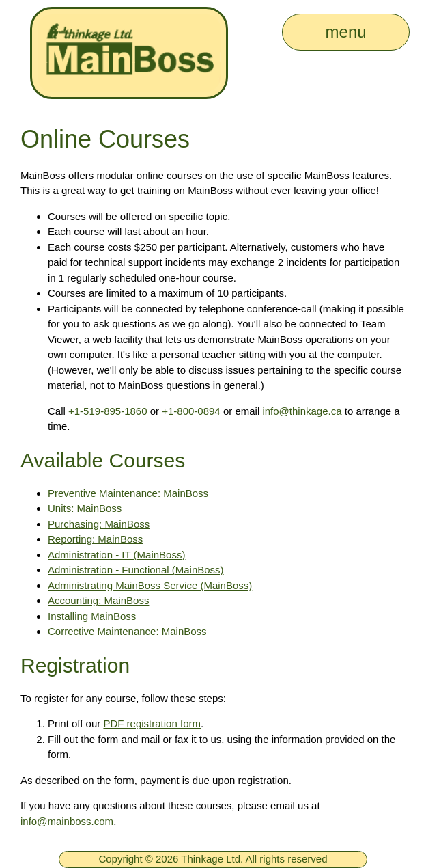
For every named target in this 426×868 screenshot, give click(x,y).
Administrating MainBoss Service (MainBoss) (150, 585)
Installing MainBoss (92, 616)
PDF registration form (152, 723)
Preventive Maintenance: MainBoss (128, 493)
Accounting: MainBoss (98, 600)
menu (346, 32)
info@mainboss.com (67, 821)
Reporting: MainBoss (95, 539)
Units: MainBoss (85, 508)
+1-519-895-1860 (108, 411)
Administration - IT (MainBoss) (116, 555)
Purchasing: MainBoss (99, 524)
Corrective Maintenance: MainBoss (127, 631)
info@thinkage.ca (302, 411)
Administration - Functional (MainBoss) (136, 570)
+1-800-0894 (191, 411)
